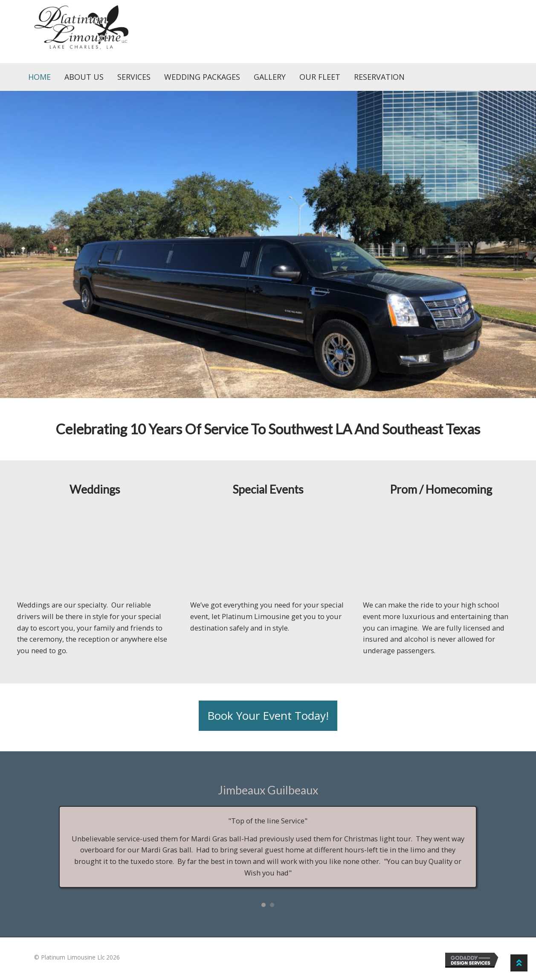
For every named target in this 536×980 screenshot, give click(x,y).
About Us (84, 77)
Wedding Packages (202, 77)
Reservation (379, 77)
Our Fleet (320, 77)
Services (134, 77)
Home (39, 77)
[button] (268, 716)
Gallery (270, 77)
